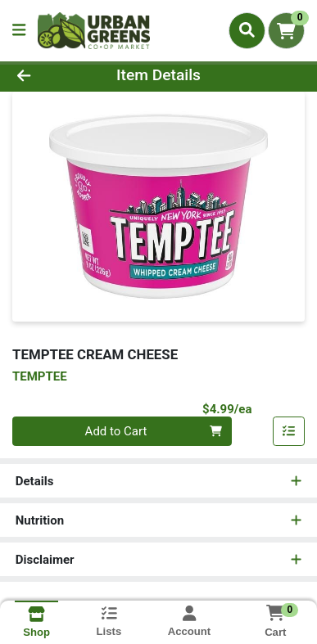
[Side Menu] (19, 31)
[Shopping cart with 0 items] (286, 31)
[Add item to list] (289, 431)
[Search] (247, 30)
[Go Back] (49, 76)
